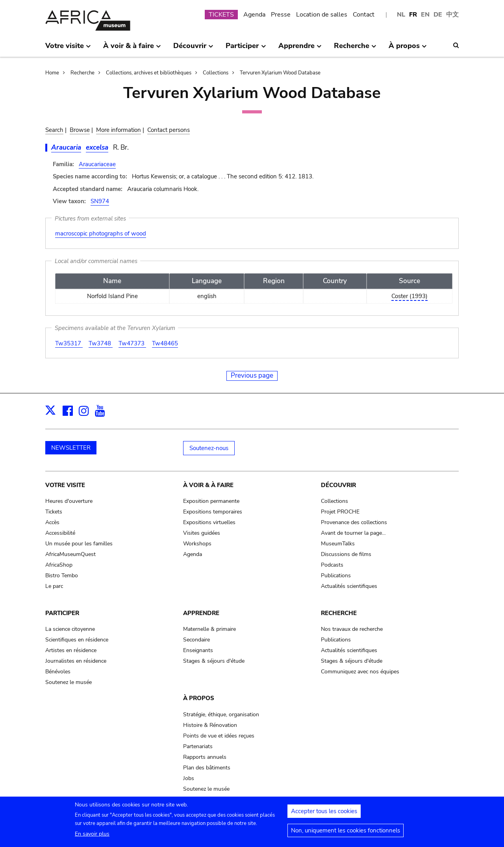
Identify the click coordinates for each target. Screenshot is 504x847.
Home (52, 73)
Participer (62, 613)
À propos (199, 698)
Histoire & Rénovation (210, 725)
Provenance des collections (354, 522)
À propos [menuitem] (408, 49)
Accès (52, 522)
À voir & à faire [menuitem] (132, 49)
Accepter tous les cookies (324, 814)
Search (54, 130)
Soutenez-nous (209, 448)
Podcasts (332, 565)
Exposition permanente (211, 501)
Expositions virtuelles (209, 522)
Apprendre (201, 613)
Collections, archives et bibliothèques (149, 73)
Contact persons (169, 130)
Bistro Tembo (62, 575)
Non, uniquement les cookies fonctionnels (346, 834)
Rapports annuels (205, 757)
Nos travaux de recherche (352, 629)
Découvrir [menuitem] (193, 49)
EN (425, 15)
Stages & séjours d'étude (214, 661)
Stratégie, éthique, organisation (221, 714)
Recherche (82, 73)
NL (401, 15)
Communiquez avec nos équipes (360, 672)
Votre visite (65, 485)
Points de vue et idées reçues (219, 736)
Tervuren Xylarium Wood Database (280, 73)
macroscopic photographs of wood (101, 234)
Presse (281, 15)
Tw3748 (101, 343)
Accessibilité (60, 533)
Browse (80, 130)
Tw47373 (132, 343)
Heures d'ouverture (69, 501)
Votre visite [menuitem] (68, 49)
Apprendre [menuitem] (300, 49)
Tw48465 (165, 343)
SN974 (100, 201)
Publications (336, 575)
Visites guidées (202, 533)
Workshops (197, 544)
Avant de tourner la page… (353, 533)
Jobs (189, 778)
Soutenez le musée (69, 682)
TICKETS (221, 15)
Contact (364, 15)
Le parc (54, 586)
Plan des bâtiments (207, 768)
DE (438, 15)
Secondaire (196, 640)
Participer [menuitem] (246, 49)
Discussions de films (346, 554)
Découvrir (338, 485)
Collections (216, 73)
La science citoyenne (70, 629)
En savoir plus (92, 837)
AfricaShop (59, 565)
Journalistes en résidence (76, 661)
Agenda (254, 15)
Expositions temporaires (213, 512)
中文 (452, 15)
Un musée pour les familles (79, 544)
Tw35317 (69, 343)
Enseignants (198, 650)
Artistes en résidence (71, 650)
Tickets (54, 512)
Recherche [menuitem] (355, 49)
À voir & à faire (208, 485)
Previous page (252, 375)
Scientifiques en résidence (77, 640)
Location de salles (322, 15)
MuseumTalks (338, 544)
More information (119, 130)
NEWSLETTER (71, 448)
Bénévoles (58, 672)
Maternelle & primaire (209, 629)
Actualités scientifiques (349, 586)
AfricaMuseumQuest (70, 554)
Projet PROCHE (340, 512)
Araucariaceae (97, 164)
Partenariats (198, 746)
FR (413, 15)
